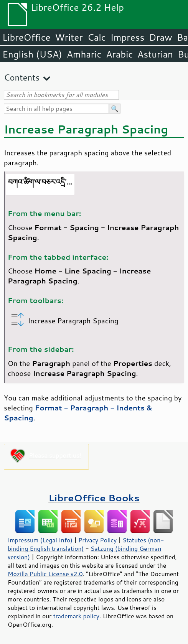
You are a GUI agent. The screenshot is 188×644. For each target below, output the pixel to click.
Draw (160, 37)
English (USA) (32, 54)
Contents (22, 77)
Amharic (84, 54)
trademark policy (76, 616)
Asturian (155, 54)
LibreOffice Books (94, 498)
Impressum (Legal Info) (40, 540)
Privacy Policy (97, 540)
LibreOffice (26, 37)
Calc (97, 37)
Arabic (119, 54)
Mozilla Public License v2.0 (45, 574)
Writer (69, 37)
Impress (128, 37)
